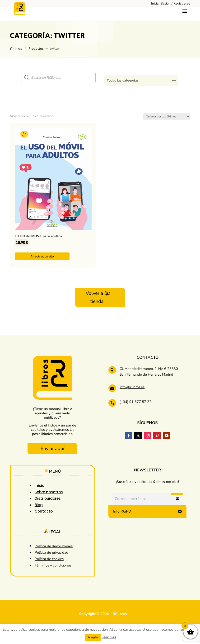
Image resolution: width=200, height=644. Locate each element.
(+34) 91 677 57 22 (135, 402)
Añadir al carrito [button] (42, 256)
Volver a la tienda (97, 297)
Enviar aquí (52, 448)
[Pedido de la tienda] (167, 116)
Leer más (109, 637)
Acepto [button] (93, 637)
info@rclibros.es (132, 387)
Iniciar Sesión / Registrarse (171, 3)
